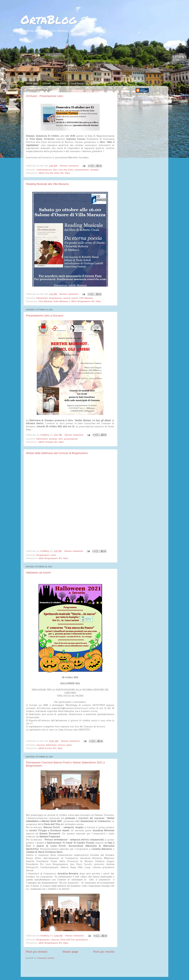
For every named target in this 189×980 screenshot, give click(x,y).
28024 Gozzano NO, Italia (51, 442)
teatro (69, 745)
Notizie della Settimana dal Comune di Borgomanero (57, 453)
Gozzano (53, 439)
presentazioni (82, 170)
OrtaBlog (49, 19)
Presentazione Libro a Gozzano (45, 316)
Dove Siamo (77, 83)
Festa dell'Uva (67, 940)
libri (55, 170)
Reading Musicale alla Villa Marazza (47, 184)
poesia (75, 298)
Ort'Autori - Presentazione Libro (45, 96)
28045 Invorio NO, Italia (50, 748)
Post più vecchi (104, 952)
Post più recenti (37, 952)
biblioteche (42, 298)
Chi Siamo (61, 83)
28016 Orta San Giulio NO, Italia (54, 173)
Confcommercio (44, 170)
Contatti (47, 83)
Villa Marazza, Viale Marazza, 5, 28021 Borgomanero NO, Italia (70, 302)
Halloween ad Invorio (38, 573)
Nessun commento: (70, 166)
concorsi (41, 745)
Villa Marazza (86, 298)
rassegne (94, 170)
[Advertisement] (94, 59)
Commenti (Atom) (45, 958)
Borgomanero (56, 298)
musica (67, 298)
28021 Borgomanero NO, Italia (53, 559)
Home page (32, 83)
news (53, 555)
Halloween (51, 745)
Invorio (61, 745)
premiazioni (82, 940)
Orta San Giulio (66, 170)
